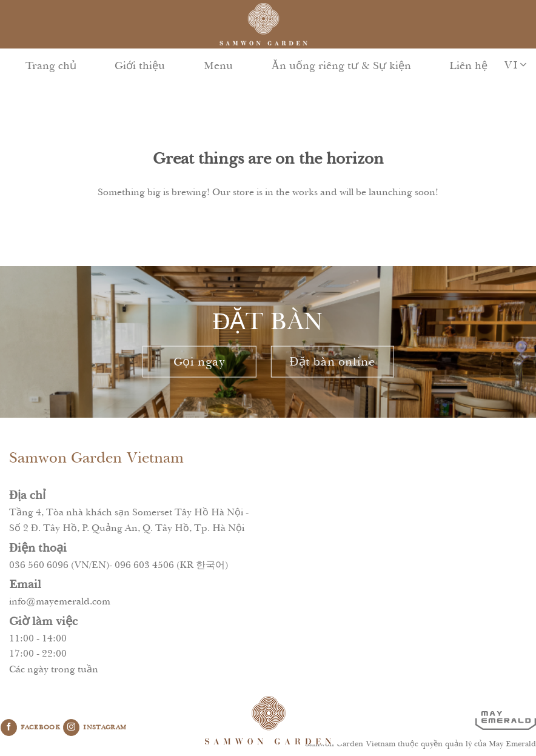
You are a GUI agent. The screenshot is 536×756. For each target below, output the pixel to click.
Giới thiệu (140, 65)
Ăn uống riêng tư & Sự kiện (341, 65)
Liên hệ (468, 65)
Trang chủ (51, 65)
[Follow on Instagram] (71, 728)
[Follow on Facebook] (9, 728)
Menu (218, 65)
